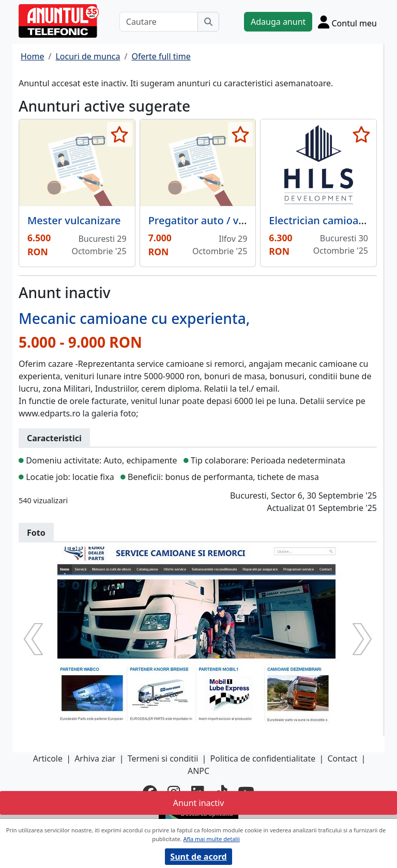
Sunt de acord (198, 857)
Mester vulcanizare (74, 220)
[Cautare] (159, 22)
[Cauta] (208, 22)
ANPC (198, 771)
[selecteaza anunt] (120, 134)
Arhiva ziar (95, 758)
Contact (342, 758)
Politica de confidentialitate (263, 758)
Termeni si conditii (163, 758)
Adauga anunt (278, 22)
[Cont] (347, 22)
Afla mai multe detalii (211, 839)
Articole (48, 758)
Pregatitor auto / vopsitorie (216, 220)
